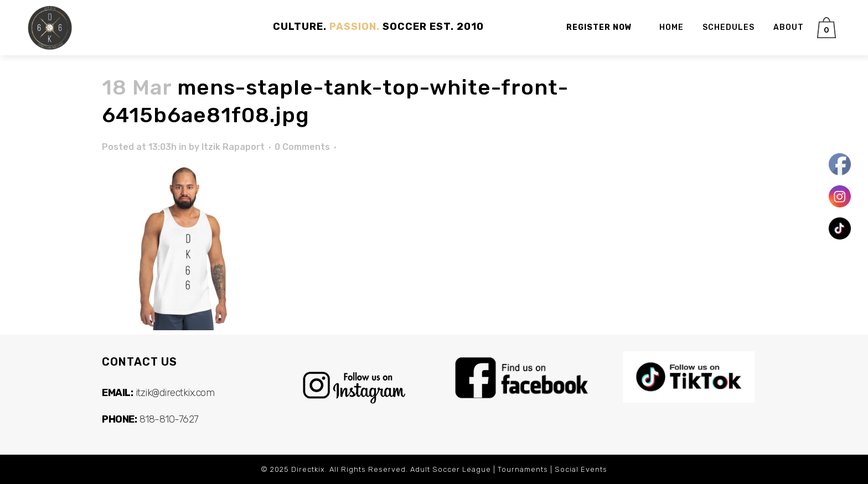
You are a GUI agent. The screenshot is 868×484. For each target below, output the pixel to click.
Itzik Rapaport (233, 147)
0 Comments (302, 147)
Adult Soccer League (451, 469)
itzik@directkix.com (175, 393)
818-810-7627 (169, 419)
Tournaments (523, 469)
